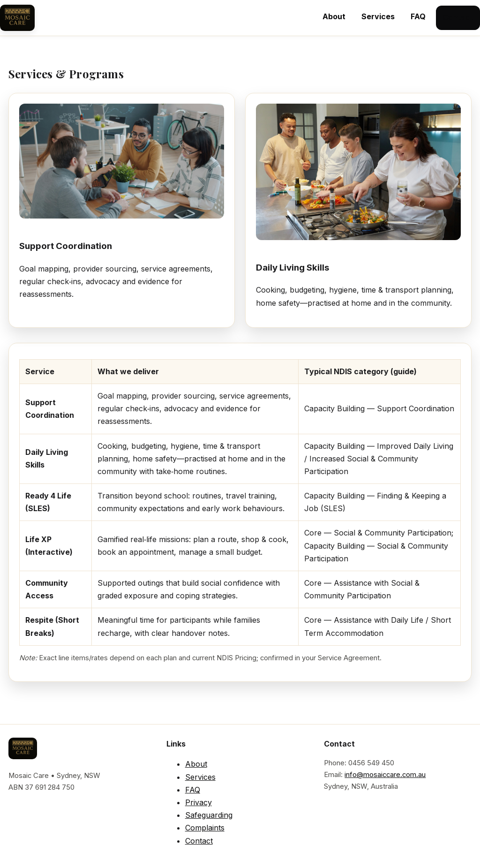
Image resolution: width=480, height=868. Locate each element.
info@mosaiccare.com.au (385, 775)
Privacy (199, 802)
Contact (199, 841)
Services (200, 777)
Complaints (205, 828)
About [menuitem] (334, 16)
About (196, 764)
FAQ (193, 790)
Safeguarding (209, 815)
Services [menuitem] (378, 16)
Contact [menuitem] (458, 17)
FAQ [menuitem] (418, 16)
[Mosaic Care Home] (17, 18)
